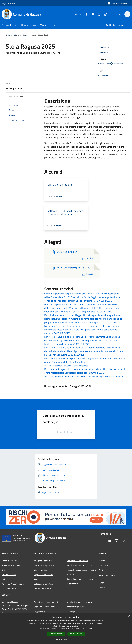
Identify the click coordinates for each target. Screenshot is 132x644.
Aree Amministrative (11, 565)
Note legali (71, 611)
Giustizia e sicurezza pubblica (79, 565)
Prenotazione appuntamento (47, 602)
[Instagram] (98, 14)
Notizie (102, 561)
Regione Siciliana (9, 3)
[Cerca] (127, 14)
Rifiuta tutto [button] (76, 634)
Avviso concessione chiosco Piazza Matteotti (66, 366)
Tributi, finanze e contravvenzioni (81, 570)
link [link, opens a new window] (91, 629)
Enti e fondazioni (9, 575)
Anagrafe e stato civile (44, 561)
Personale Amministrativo (13, 584)
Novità (16, 35)
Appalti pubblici (41, 579)
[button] (66, 640)
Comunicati (104, 565)
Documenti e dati (9, 588)
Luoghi (102, 583)
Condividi (105, 47)
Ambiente (71, 574)
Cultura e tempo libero (44, 565)
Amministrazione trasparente (79, 602)
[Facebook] (85, 14)
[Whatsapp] (104, 14)
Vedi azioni (105, 53)
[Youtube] (92, 14)
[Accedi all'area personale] (117, 3)
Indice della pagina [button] (16, 97)
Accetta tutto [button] (56, 634)
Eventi (102, 587)
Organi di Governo (9, 561)
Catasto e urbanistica (43, 584)
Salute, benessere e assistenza (80, 579)
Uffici (4, 570)
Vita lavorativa (40, 570)
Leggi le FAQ (39, 611)
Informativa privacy (75, 607)
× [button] (129, 616)
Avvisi (25, 35)
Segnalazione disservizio (45, 607)
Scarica (87, 258)
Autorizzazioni (73, 584)
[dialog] (66, 629)
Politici (5, 579)
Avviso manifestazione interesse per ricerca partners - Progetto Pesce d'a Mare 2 (84, 376)
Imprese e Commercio (43, 575)
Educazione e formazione (77, 561)
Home (7, 35)
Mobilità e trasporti (42, 588)
